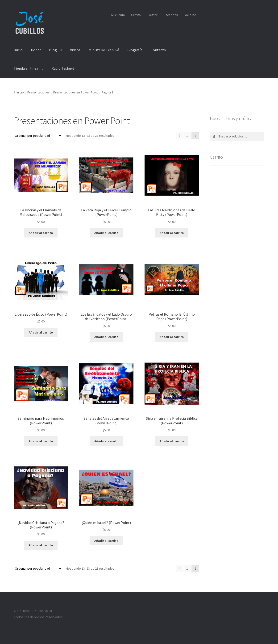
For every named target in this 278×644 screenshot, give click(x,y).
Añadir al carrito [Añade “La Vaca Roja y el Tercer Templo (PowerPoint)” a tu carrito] (106, 233)
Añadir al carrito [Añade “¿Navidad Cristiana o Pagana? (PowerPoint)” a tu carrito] (41, 545)
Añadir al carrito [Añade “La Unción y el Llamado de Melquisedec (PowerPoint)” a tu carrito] (41, 233)
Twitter (152, 15)
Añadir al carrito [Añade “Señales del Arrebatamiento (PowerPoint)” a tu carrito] (106, 441)
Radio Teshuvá (63, 68)
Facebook (171, 15)
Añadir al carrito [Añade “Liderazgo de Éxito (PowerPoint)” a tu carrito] (41, 332)
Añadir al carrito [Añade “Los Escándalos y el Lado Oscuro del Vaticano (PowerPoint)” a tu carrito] (106, 337)
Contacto (158, 50)
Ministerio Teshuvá (104, 50)
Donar (36, 50)
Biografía (135, 50)
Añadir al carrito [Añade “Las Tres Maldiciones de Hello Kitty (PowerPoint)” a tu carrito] (172, 233)
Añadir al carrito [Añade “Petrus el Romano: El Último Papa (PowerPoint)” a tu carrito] (172, 337)
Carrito (136, 15)
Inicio (18, 50)
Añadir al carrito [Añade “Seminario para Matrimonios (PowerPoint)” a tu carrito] (41, 441)
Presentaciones (39, 92)
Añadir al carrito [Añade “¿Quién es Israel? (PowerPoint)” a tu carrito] (106, 541)
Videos (75, 50)
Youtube (190, 15)
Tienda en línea (26, 68)
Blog (53, 50)
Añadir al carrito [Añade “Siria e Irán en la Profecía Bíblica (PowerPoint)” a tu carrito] (172, 441)
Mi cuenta (118, 15)
